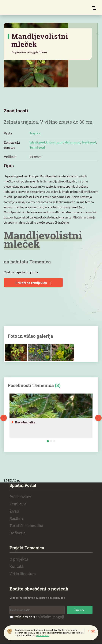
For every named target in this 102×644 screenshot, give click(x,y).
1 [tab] (48, 441)
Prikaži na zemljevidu (33, 283)
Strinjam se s (37, 617)
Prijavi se (80, 610)
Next (98, 418)
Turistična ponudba (26, 526)
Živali (14, 511)
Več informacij (43, 635)
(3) (58, 385)
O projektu (19, 559)
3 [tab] (54, 441)
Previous (4, 418)
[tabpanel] (51, 416)
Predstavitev (20, 497)
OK (93, 631)
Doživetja (17, 533)
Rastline (17, 518)
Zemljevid (18, 504)
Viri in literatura (23, 574)
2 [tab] (51, 441)
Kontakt (16, 566)
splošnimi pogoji (50, 617)
